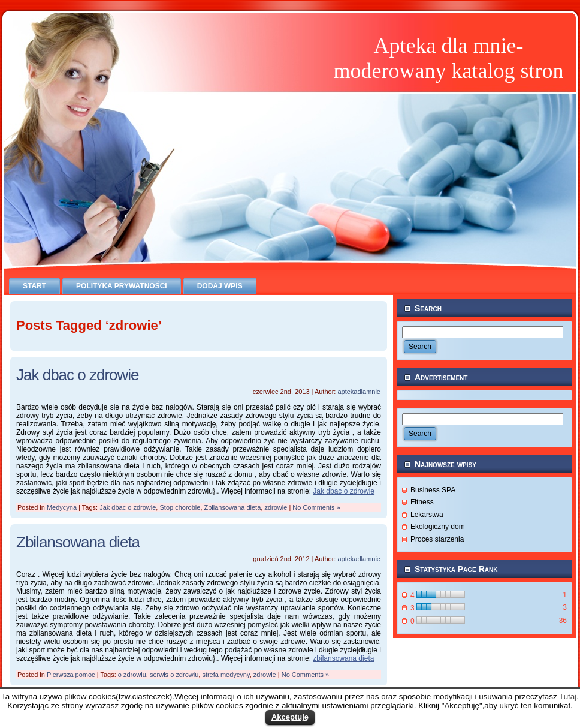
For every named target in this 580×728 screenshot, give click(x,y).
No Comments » (316, 507)
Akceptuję (290, 717)
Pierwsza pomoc (71, 675)
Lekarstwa (427, 515)
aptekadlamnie (359, 392)
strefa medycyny (226, 675)
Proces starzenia (437, 539)
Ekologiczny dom (438, 527)
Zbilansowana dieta (233, 507)
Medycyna (62, 507)
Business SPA (433, 490)
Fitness (422, 502)
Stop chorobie (180, 507)
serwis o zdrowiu (174, 675)
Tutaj (568, 697)
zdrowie (276, 507)
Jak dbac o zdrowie (78, 375)
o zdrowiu (132, 675)
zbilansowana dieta (343, 658)
